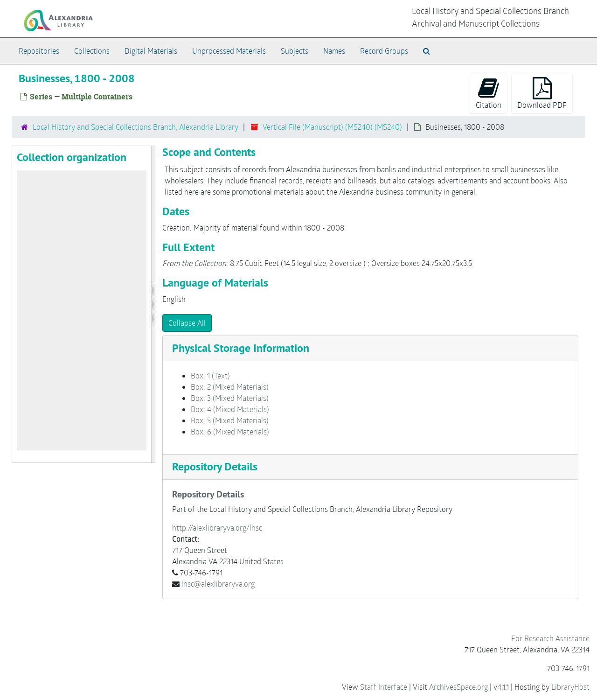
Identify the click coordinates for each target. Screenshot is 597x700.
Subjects (295, 51)
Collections (92, 51)
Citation (489, 93)
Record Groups (384, 51)
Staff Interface (384, 687)
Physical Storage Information (241, 348)
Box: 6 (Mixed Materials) (230, 431)
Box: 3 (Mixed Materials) (230, 398)
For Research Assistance (550, 638)
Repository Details (215, 466)
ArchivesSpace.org (458, 687)
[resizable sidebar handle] (153, 304)
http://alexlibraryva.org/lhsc (217, 528)
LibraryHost (570, 687)
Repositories (39, 51)
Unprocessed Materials (229, 51)
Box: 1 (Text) (210, 375)
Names (334, 51)
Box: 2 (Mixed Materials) (230, 387)
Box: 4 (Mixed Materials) (230, 409)
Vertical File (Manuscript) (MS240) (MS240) (332, 127)
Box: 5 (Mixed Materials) (230, 420)
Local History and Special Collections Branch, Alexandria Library (135, 127)
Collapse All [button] (187, 323)
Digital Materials (151, 51)
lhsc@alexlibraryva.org (218, 584)
